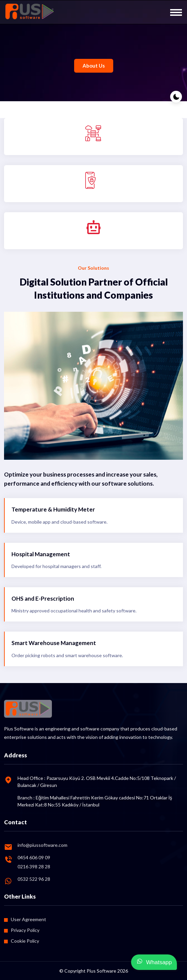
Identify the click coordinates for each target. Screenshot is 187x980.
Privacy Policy (25, 930)
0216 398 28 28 (34, 866)
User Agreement (28, 919)
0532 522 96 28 (34, 879)
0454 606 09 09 (34, 857)
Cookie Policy (25, 941)
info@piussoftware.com (42, 845)
